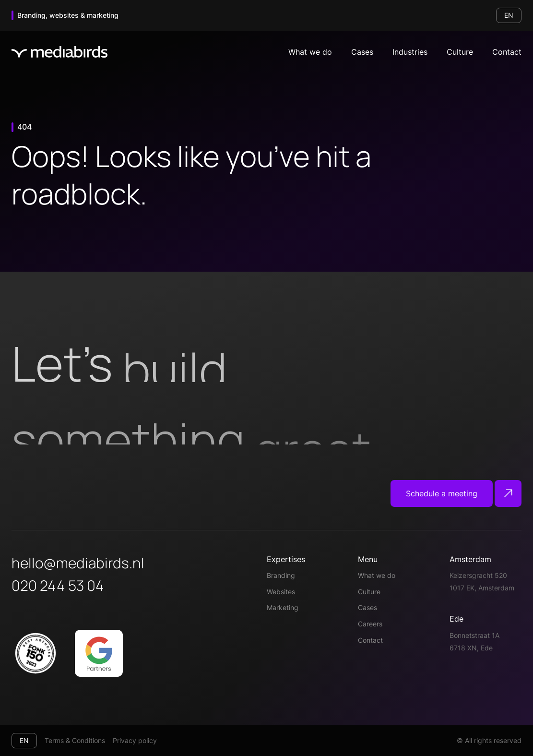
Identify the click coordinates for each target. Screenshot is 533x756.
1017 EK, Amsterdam (482, 588)
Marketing (283, 607)
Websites (281, 592)
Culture (460, 52)
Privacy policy (135, 740)
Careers (370, 624)
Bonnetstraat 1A (474, 635)
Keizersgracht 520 (478, 575)
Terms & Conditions (75, 740)
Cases (362, 52)
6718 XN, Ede (471, 648)
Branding (281, 575)
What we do (310, 52)
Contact (507, 52)
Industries (410, 52)
